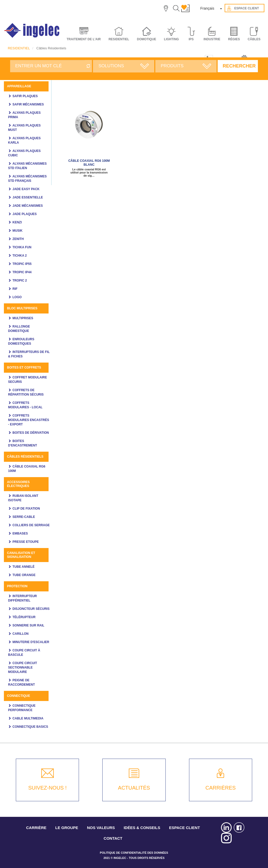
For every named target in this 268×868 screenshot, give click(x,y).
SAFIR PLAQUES (25, 96)
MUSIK (18, 231)
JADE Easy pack (26, 189)
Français (207, 8)
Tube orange (24, 575)
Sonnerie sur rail (28, 625)
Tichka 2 (20, 256)
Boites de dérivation (31, 433)
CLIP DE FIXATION (26, 509)
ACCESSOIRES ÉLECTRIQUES (18, 484)
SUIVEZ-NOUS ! (48, 788)
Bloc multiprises (22, 308)
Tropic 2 (20, 281)
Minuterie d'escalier (31, 642)
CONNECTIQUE (19, 696)
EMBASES (20, 533)
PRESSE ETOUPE (26, 542)
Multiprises (23, 318)
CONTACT (113, 838)
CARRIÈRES (221, 788)
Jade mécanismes (28, 206)
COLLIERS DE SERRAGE (31, 525)
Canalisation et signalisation (21, 555)
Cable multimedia (28, 718)
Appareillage (19, 86)
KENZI (17, 222)
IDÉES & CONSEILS (142, 828)
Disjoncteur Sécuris (31, 609)
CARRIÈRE (36, 828)
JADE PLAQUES (25, 214)
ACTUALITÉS (134, 788)
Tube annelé (24, 567)
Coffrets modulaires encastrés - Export (29, 420)
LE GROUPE (67, 828)
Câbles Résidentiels (25, 457)
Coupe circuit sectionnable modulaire (23, 667)
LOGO (17, 297)
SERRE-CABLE (24, 517)
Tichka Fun (22, 247)
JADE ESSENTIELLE (28, 197)
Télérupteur (24, 617)
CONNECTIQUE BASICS (30, 727)
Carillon (21, 634)
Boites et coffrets (24, 368)
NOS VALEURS (101, 828)
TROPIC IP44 (22, 272)
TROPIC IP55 (22, 264)
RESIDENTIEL (19, 48)
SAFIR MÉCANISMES (28, 104)
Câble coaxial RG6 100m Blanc (89, 163)
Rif (15, 289)
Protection (17, 586)
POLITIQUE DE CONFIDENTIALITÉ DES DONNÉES (134, 853)
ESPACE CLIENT (185, 828)
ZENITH (18, 239)
